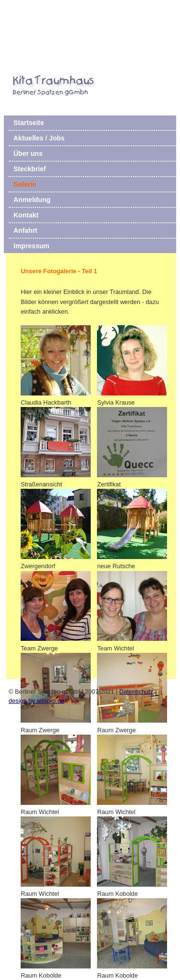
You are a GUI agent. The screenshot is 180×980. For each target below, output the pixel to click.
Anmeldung (32, 200)
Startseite (29, 123)
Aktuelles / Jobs (39, 138)
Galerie (25, 184)
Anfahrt (25, 230)
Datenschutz (136, 692)
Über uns (28, 153)
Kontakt (26, 215)
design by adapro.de (36, 701)
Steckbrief (30, 169)
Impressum (31, 246)
